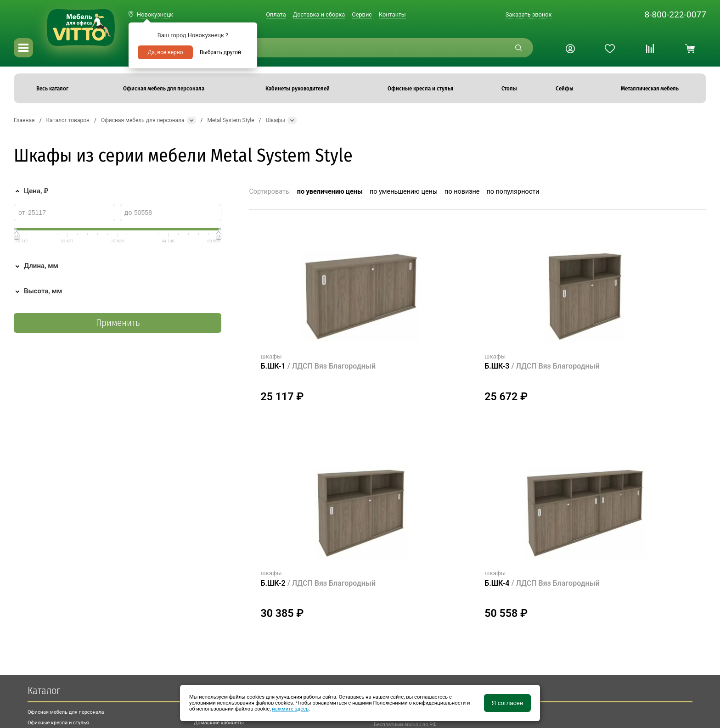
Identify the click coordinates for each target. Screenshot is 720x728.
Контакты (392, 14)
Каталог (44, 691)
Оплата (276, 14)
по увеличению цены (330, 192)
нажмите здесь (290, 709)
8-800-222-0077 (675, 14)
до (128, 213)
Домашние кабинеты (219, 723)
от (22, 213)
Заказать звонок (529, 14)
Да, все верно (165, 52)
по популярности (513, 192)
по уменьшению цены (404, 192)
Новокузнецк (155, 14)
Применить (118, 323)
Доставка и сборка (319, 14)
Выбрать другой (220, 52)
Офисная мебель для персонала (66, 712)
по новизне (462, 192)
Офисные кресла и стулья (58, 723)
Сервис (362, 14)
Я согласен (507, 703)
